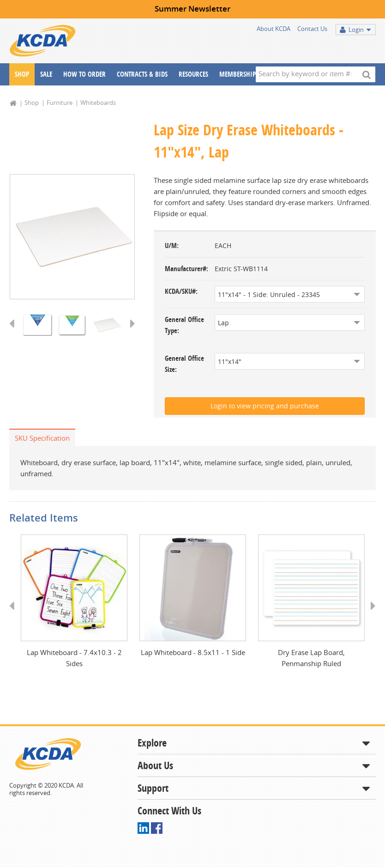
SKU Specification (42, 438)
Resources (193, 74)
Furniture (60, 103)
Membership (238, 74)
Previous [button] (15, 333)
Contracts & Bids (142, 74)
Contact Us (312, 29)
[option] (72, 237)
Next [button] (129, 333)
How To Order (84, 74)
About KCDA (274, 29)
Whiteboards (98, 103)
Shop (22, 74)
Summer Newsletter (192, 9)
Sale (46, 74)
